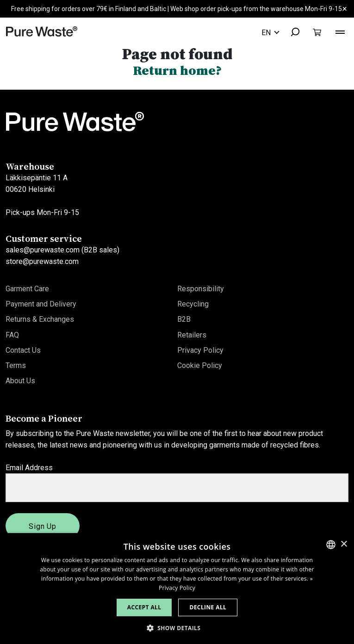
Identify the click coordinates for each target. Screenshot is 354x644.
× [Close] (345, 9)
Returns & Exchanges (40, 319)
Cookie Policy (200, 365)
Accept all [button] (144, 607)
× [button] (344, 544)
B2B (184, 319)
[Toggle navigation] (340, 31)
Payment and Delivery (41, 304)
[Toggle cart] (317, 32)
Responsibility (201, 289)
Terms (16, 365)
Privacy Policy (200, 350)
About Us (20, 381)
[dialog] (177, 589)
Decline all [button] (208, 607)
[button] (177, 628)
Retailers (192, 335)
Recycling (193, 304)
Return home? (177, 70)
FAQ (12, 335)
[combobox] (291, 33)
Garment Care (27, 289)
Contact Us (23, 350)
